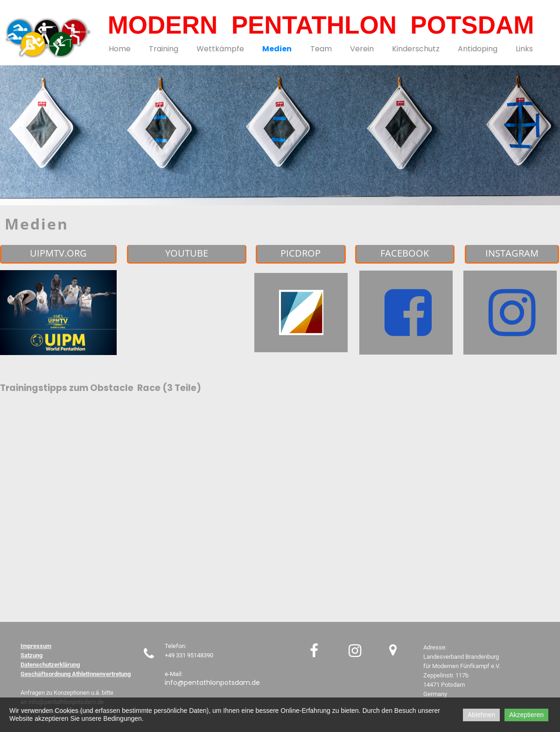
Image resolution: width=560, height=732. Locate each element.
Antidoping (478, 49)
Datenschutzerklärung (50, 665)
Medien (277, 49)
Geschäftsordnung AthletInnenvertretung (76, 674)
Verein (362, 49)
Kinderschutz (416, 49)
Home (120, 49)
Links (524, 49)
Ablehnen (481, 715)
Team (321, 49)
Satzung (31, 655)
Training (164, 49)
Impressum (36, 646)
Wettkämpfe (220, 49)
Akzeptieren (526, 715)
